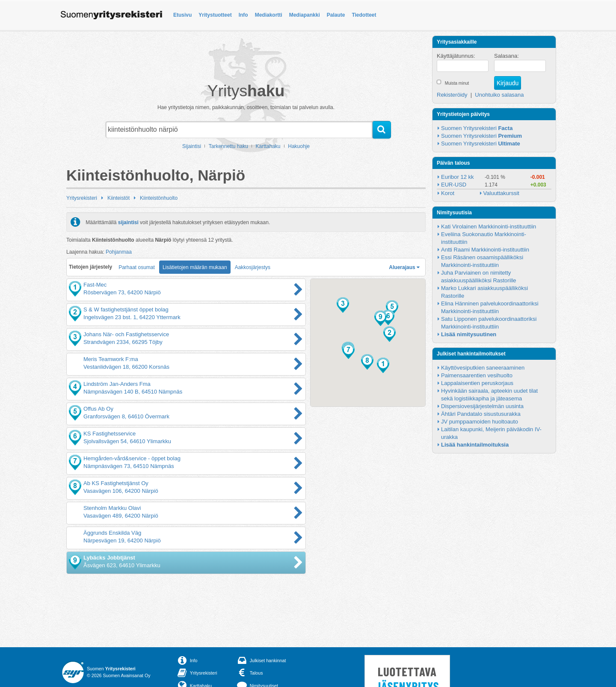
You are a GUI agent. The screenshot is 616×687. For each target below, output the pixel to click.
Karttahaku (268, 146)
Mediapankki (305, 15)
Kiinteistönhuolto (159, 198)
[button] (383, 365)
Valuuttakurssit (501, 193)
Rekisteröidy (452, 95)
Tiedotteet (364, 15)
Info (243, 15)
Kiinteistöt (118, 198)
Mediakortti (269, 15)
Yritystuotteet (215, 15)
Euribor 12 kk (458, 177)
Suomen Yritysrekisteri (477, 128)
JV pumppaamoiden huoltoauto (480, 422)
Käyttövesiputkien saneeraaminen (483, 368)
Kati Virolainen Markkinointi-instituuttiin (489, 227)
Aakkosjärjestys (253, 267)
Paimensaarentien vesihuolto (477, 375)
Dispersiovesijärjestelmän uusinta (482, 406)
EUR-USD (454, 185)
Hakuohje (299, 146)
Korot (448, 193)
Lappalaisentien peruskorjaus (477, 383)
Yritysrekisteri (82, 198)
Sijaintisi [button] (192, 146)
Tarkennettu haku (228, 146)
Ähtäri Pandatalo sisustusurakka (481, 414)
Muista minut (457, 83)
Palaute (336, 15)
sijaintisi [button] (128, 222)
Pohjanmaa (119, 252)
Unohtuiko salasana (499, 95)
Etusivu (182, 15)
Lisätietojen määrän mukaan (195, 267)
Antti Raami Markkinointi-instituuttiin (485, 250)
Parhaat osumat (137, 267)
